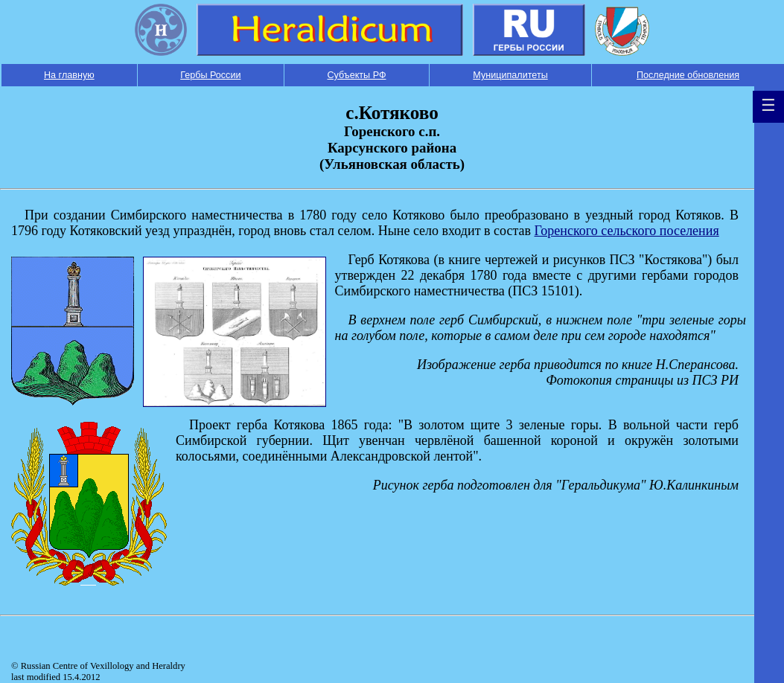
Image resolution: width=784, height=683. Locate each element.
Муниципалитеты (510, 75)
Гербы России (210, 75)
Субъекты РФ (356, 75)
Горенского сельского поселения (627, 231)
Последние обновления (688, 75)
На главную (69, 75)
